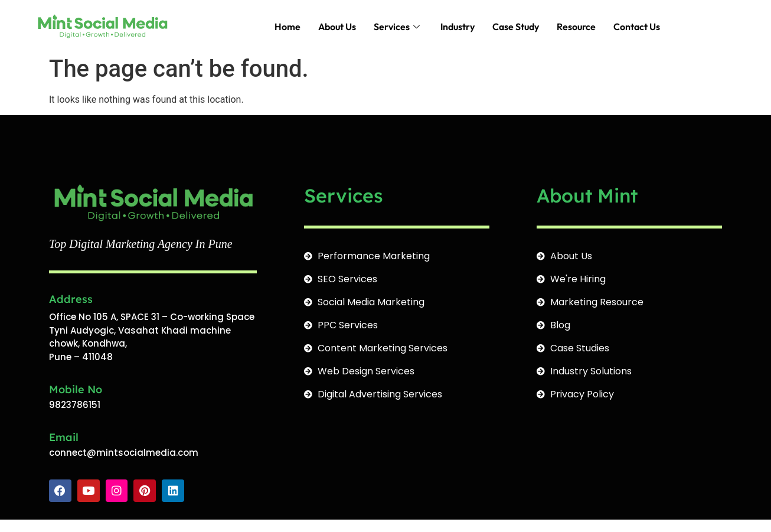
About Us (337, 27)
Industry (458, 27)
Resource (576, 27)
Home (288, 27)
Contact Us (637, 27)
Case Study (516, 27)
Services (398, 27)
